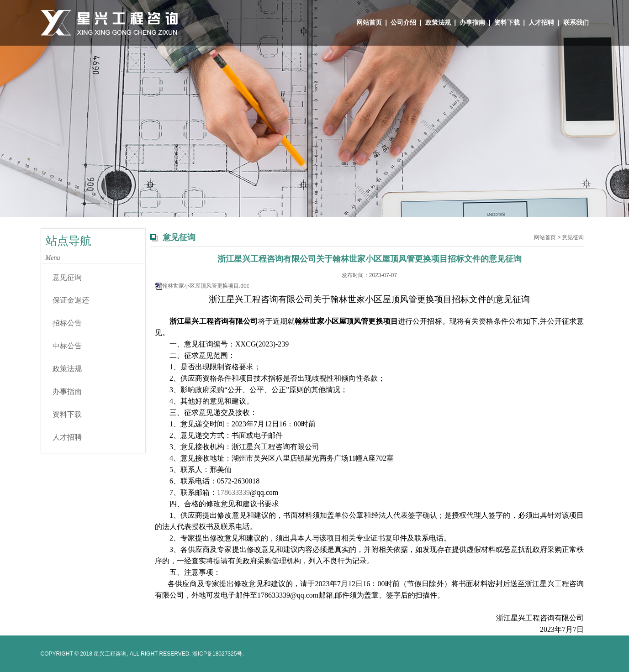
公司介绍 (403, 22)
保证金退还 (71, 300)
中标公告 (67, 346)
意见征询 (67, 277)
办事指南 (472, 22)
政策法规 (438, 22)
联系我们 (576, 22)
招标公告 (67, 323)
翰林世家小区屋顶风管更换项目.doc (206, 286)
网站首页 (369, 22)
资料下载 (507, 22)
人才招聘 (541, 22)
